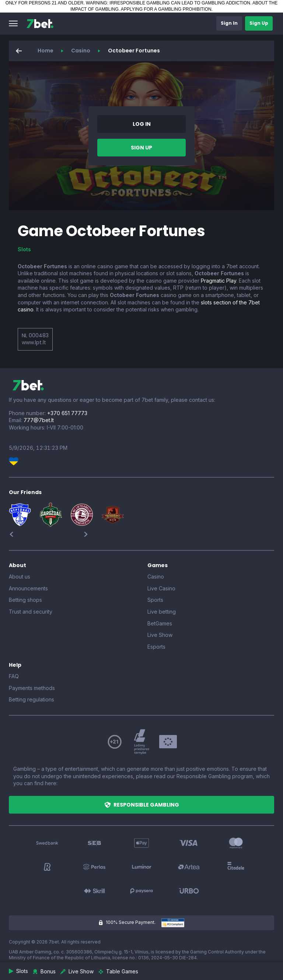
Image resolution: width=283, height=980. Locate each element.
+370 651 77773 (67, 413)
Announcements (28, 588)
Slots (24, 249)
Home (46, 51)
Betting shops (25, 600)
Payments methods (32, 688)
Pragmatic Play (219, 281)
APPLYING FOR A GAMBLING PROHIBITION (166, 9)
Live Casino (161, 588)
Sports (155, 600)
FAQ (14, 676)
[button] (13, 24)
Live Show (160, 635)
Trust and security (31, 612)
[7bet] (40, 24)
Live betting (162, 612)
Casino (81, 51)
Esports (156, 647)
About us (20, 577)
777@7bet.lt (39, 420)
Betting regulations (32, 699)
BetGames (160, 623)
